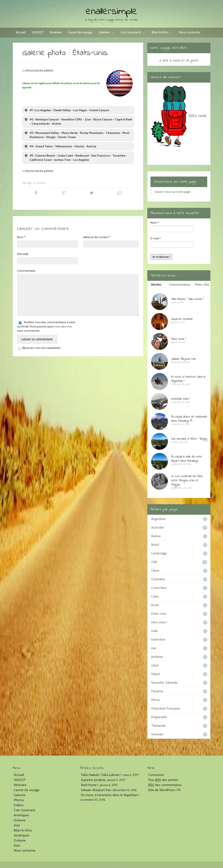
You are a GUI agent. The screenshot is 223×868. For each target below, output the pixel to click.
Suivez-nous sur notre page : (176, 182)
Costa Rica (159, 588)
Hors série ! (159, 622)
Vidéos (19, 805)
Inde (154, 631)
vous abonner (63, 326)
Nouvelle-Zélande (164, 683)
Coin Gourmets (133, 32)
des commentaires (165, 785)
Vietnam (157, 734)
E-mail (156, 238)
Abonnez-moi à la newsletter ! (39, 348)
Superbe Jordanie (182, 319)
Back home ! (179, 339)
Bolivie (156, 536)
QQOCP (38, 32)
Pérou (155, 700)
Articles (156, 285)
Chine (155, 571)
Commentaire (26, 271)
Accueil (21, 32)
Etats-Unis (159, 614)
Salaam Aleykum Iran (183, 359)
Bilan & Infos (162, 32)
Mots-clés (202, 285)
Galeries (107, 32)
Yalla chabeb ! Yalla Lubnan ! (187, 299)
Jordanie (157, 657)
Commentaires (180, 285)
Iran (154, 648)
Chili (154, 562)
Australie (158, 527)
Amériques (21, 815)
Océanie (20, 820)
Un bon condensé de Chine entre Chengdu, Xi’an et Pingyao (187, 481)
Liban (155, 665)
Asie (17, 825)
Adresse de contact (97, 237)
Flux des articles (163, 780)
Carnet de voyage (80, 32)
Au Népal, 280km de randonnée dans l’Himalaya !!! (189, 419)
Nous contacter (190, 32)
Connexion (156, 775)
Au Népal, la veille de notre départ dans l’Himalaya (187, 459)
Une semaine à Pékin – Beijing (189, 439)
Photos (19, 800)
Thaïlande (158, 726)
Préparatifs (159, 717)
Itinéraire (56, 32)
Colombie (158, 579)
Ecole (155, 605)
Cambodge (159, 553)
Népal (155, 674)
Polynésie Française (166, 708)
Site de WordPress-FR (164, 790)
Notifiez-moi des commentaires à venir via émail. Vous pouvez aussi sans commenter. (46, 326)
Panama (157, 691)
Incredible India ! (181, 399)
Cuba (155, 596)
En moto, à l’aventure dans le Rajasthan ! (188, 379)
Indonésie (158, 639)
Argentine (158, 519)
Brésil (155, 545)
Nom (21, 237)
